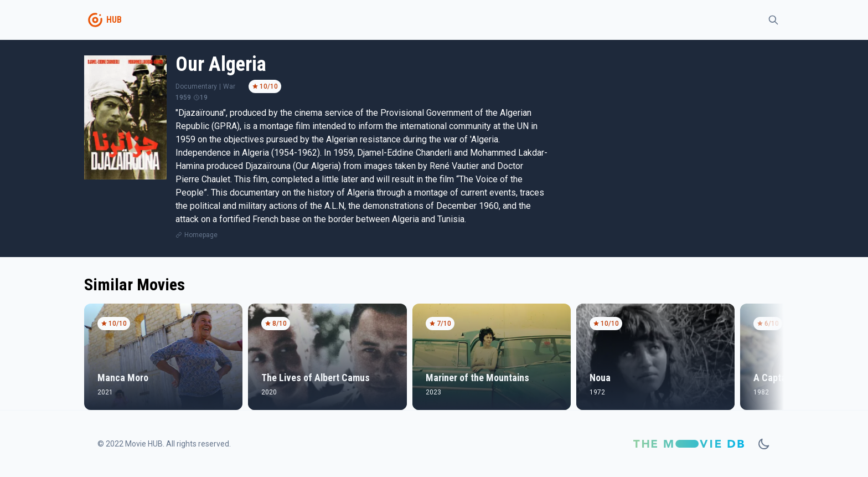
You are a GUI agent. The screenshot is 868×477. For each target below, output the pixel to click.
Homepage (201, 235)
